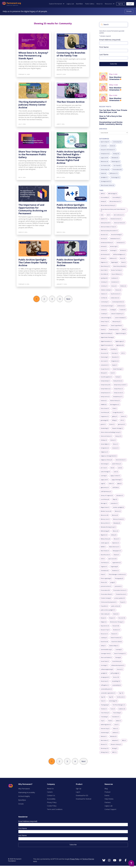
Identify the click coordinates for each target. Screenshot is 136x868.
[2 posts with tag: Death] (103, 330)
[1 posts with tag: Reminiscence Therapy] (117, 622)
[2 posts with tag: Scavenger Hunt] (106, 654)
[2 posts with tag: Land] (120, 468)
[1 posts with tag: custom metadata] (120, 318)
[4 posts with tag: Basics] (122, 258)
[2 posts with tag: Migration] (104, 535)
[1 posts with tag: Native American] (114, 547)
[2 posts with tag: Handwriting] (105, 428)
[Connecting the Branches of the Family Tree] (72, 54)
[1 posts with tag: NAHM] (103, 547)
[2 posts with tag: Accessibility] (116, 197)
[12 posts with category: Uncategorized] (106, 181)
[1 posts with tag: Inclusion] (115, 448)
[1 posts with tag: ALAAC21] (104, 219)
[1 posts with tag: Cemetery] (104, 286)
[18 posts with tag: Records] (122, 618)
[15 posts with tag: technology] (113, 701)
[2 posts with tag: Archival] (104, 247)
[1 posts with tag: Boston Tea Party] (116, 270)
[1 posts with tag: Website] (104, 737)
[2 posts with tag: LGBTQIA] (115, 488)
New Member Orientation (115, 78)
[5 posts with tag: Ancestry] (104, 239)
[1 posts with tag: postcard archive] (106, 586)
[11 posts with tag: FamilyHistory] (118, 397)
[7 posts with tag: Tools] (113, 709)
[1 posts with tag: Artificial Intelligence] (119, 254)
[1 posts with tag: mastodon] (114, 503)
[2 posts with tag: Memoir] (118, 511)
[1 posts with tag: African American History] (108, 205)
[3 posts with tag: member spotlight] (118, 507)
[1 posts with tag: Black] (123, 262)
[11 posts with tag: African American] (115, 201)
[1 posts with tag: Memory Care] (105, 519)
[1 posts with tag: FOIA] (114, 409)
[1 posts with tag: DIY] (123, 353)
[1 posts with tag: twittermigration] (106, 725)
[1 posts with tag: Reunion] (114, 634)
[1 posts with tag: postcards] (118, 586)
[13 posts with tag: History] (118, 436)
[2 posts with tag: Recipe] (103, 618)
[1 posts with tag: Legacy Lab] (104, 480)
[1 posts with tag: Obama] (116, 555)
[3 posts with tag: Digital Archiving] (121, 333)
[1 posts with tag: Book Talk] (104, 270)
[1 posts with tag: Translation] (115, 717)
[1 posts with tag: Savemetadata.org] (106, 650)
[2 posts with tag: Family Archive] (118, 381)
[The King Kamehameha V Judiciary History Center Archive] (34, 104)
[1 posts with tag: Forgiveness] (105, 416)
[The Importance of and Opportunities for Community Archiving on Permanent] (34, 209)
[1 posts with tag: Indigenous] (104, 452)
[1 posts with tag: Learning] (104, 476)
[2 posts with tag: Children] (123, 286)
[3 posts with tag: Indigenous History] (106, 460)
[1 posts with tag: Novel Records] (105, 555)
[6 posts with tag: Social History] (117, 661)
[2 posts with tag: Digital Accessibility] (106, 333)
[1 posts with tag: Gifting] (114, 420)
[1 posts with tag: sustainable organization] (108, 693)
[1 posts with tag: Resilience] (116, 630)
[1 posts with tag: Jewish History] (117, 464)
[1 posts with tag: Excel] (113, 373)
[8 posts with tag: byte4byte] (104, 278)
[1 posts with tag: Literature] (120, 496)
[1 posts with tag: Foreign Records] (118, 412)
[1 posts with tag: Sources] (120, 669)
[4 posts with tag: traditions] (122, 709)
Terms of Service (88, 859)
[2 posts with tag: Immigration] (105, 448)
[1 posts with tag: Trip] (103, 721)
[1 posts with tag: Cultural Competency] (117, 314)
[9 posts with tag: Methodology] (105, 531)
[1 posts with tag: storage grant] (105, 677)
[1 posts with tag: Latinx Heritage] (105, 472)
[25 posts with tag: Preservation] (105, 590)
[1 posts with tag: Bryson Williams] (117, 274)
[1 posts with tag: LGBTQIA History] (106, 492)
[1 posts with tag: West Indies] (105, 740)
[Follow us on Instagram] (104, 860)
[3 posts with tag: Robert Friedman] (116, 638)
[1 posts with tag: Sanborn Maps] (114, 646)
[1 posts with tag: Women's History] (116, 744)
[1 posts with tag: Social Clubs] (105, 661)
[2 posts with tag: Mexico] (115, 531)
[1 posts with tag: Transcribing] (117, 713)
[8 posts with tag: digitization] (120, 345)
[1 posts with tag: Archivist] (123, 250)
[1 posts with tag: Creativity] (104, 314)
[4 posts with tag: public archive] (116, 606)
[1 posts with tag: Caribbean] (115, 278)
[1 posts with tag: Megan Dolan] (105, 507)
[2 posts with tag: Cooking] (113, 310)
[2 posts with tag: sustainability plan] (106, 689)
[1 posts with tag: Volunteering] (105, 733)
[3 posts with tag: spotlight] (104, 673)
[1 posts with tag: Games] (123, 416)
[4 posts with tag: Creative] (122, 310)
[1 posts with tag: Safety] (103, 646)
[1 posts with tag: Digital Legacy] (120, 341)
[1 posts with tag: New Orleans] (105, 551)
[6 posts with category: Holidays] (116, 154)
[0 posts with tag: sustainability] (116, 685)
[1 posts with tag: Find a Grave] (105, 409)
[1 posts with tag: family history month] (120, 385)
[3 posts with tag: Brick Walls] (104, 274)
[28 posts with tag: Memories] (105, 515)
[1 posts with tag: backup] (103, 258)
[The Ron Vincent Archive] (72, 104)
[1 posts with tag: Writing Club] (105, 752)
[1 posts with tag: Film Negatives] (115, 405)
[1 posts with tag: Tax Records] (121, 697)
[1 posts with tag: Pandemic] (115, 571)
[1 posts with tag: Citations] (104, 294)
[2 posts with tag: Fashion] (104, 401)
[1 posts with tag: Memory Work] (105, 523)
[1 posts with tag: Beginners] (104, 262)
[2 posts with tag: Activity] (103, 201)
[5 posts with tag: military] (114, 535)
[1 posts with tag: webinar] (115, 733)
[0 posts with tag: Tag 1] (121, 693)
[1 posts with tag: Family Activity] (105, 381)
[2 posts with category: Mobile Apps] (116, 162)
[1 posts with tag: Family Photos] (118, 389)
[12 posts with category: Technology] (115, 177)
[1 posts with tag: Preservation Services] (120, 590)
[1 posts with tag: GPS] (122, 420)
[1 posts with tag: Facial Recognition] (106, 377)
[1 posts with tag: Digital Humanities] (106, 341)
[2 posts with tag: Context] (104, 310)
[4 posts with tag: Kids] (112, 468)
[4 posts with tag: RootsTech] (104, 642)
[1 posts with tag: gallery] (115, 416)
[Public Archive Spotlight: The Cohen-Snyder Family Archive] (34, 263)
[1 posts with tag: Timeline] (104, 709)
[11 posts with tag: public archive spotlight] (108, 610)
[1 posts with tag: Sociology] (104, 665)
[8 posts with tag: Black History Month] (119, 266)
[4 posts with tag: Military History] (105, 539)
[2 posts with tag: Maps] (115, 499)
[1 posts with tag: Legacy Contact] (115, 476)
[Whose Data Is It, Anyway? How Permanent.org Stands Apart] (34, 54)
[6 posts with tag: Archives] (104, 250)
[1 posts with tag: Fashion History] (115, 401)
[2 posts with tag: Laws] (116, 472)
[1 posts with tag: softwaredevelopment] (118, 665)
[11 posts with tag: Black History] (105, 266)
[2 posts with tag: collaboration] (115, 298)
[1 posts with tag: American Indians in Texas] (108, 227)
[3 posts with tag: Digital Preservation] (107, 345)
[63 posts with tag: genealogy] (105, 420)
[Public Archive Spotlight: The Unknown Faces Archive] (72, 263)
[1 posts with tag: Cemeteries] (115, 282)
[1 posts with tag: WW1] (114, 752)
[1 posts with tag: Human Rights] (105, 444)
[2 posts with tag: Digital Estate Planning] (107, 337)
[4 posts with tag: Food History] (105, 412)
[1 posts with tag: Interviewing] (105, 464)
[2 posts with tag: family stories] (105, 397)
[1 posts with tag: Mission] (117, 539)
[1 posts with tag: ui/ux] (116, 725)
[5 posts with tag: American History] (119, 223)
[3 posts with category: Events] (112, 146)
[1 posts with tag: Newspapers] (117, 551)
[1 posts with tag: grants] (103, 424)
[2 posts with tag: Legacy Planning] (116, 480)
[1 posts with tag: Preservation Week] (106, 594)
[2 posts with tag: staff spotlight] (115, 673)
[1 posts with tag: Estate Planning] (118, 369)
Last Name (104, 54)
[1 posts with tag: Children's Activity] (106, 290)
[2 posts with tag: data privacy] (116, 322)
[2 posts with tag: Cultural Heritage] (106, 318)
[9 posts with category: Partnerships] (105, 170)
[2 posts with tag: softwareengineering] (107, 669)
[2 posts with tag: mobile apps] (105, 543)
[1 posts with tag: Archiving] (113, 250)
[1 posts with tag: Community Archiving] (107, 306)
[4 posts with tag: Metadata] (117, 523)
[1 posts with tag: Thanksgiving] (105, 705)
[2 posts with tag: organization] (116, 563)
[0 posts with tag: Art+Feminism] (105, 254)
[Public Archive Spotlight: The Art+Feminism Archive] (72, 209)
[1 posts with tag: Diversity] (115, 353)
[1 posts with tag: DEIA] (124, 330)
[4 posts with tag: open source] (112, 559)
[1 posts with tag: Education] (115, 357)
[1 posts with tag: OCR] (103, 559)
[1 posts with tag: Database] (104, 326)
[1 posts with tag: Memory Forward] (118, 519)
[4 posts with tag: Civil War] (104, 298)
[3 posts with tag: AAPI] (103, 194)
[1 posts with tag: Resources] (104, 634)
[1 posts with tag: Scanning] (119, 650)
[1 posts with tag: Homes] (113, 440)
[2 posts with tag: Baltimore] (113, 258)
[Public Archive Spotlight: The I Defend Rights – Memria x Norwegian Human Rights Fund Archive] (72, 155)
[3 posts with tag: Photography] (119, 578)
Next (68, 299)
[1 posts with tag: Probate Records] (121, 594)
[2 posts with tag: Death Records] (114, 330)
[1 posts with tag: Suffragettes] (105, 685)
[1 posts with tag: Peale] (103, 574)
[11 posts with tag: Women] (104, 744)
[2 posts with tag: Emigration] (115, 361)
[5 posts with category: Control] (104, 146)
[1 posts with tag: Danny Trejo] (105, 322)
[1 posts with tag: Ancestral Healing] (116, 235)
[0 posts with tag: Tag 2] (103, 697)
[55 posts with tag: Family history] (105, 385)
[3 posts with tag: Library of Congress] (107, 496)
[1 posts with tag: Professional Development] (109, 602)
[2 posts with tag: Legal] (103, 484)
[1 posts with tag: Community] (105, 302)
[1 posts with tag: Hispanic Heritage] (117, 428)
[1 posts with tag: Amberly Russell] (106, 223)
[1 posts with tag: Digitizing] (104, 349)
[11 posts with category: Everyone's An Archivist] (108, 150)
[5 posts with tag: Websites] (113, 737)
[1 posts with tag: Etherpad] (104, 373)
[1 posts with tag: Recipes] (112, 618)
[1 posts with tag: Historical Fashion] (106, 436)
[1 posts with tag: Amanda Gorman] (116, 219)
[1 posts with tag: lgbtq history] (105, 488)
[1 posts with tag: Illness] (115, 444)
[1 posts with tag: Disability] (114, 349)
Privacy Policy (74, 859)
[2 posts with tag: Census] (114, 286)
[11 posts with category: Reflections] (114, 174)
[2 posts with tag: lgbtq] (119, 484)
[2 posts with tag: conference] (121, 306)
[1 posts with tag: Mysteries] (116, 543)
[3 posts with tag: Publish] (116, 614)
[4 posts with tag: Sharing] (118, 658)
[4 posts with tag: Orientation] (105, 571)
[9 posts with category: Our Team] (117, 166)
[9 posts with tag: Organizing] (114, 567)
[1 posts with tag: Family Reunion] (105, 393)
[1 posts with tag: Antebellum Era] (115, 239)
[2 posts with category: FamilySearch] (105, 154)
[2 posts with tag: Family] (118, 377)
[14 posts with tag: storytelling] (116, 681)
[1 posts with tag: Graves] (112, 424)
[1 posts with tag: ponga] (113, 582)
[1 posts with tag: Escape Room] (105, 369)
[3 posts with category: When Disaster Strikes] (107, 185)
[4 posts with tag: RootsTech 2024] (117, 642)
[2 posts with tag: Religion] (104, 622)
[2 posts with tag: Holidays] (104, 440)
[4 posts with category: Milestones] (104, 162)
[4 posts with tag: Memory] (115, 515)
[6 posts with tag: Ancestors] (104, 235)
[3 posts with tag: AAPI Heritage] (112, 194)
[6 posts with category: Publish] (103, 174)
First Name (104, 47)
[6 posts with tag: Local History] (105, 499)
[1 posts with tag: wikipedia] (115, 740)
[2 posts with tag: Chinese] (118, 290)
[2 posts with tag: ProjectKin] (104, 606)
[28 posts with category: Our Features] (105, 166)
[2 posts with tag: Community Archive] (118, 302)
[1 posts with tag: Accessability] (105, 197)
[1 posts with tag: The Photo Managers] (119, 705)
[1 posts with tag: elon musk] (104, 361)
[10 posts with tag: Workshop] (105, 748)
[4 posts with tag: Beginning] (114, 262)
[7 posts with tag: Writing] (115, 748)
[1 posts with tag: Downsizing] (105, 357)
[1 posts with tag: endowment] (105, 365)
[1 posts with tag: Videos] (115, 729)
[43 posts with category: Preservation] (117, 170)
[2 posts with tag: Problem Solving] (106, 598)
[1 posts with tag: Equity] (114, 365)
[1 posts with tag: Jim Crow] (104, 468)
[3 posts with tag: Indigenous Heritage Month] (109, 456)
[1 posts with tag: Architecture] (121, 243)
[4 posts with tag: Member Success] (106, 511)
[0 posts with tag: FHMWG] (104, 405)
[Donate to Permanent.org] (129, 11)
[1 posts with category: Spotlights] (104, 177)
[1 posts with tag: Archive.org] (114, 247)
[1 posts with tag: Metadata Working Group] (108, 527)
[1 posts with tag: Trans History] (105, 713)
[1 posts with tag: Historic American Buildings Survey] (111, 432)
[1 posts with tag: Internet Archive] (121, 460)
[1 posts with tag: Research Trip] (105, 630)
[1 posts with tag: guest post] (122, 424)
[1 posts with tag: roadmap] (104, 638)
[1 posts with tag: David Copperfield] (116, 326)
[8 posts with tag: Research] (116, 626)
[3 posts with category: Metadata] (115, 158)
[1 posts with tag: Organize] (104, 567)
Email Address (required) (110, 40)
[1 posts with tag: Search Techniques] (120, 654)
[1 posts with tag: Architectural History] (107, 243)
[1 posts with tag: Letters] (111, 484)
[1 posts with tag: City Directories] (115, 294)
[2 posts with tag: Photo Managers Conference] (117, 574)
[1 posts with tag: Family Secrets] (118, 393)
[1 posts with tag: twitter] (118, 721)
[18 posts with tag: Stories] (116, 677)
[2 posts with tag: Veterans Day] (105, 729)
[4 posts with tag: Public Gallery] (105, 614)
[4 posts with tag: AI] (102, 215)
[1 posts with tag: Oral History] (105, 563)
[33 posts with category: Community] (117, 142)
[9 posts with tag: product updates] (120, 598)
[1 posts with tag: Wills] (124, 740)
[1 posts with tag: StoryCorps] (105, 681)
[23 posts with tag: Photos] (104, 582)
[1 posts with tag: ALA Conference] (119, 215)
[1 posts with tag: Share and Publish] (106, 658)
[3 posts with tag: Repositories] (105, 626)
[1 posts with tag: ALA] (108, 215)
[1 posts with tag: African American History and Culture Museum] (114, 210)
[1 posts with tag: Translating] (104, 717)
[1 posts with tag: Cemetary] (104, 282)
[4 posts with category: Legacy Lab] (104, 158)
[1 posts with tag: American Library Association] (109, 231)
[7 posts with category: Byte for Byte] (105, 142)
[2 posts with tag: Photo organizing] (106, 578)
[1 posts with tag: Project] (123, 602)
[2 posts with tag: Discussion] (104, 353)
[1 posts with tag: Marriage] (104, 503)
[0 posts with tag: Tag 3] (111, 697)
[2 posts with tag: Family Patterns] (106, 389)
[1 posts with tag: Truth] (110, 721)
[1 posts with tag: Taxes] (103, 701)
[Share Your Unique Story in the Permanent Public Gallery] (34, 155)
